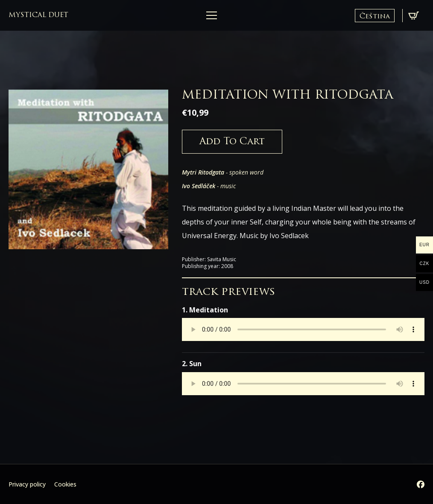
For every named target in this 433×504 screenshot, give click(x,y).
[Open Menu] (212, 16)
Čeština (375, 17)
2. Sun (192, 364)
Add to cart (232, 142)
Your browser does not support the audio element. (303, 329)
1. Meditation (205, 310)
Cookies (65, 484)
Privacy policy (27, 484)
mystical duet (38, 15)
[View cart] (414, 16)
